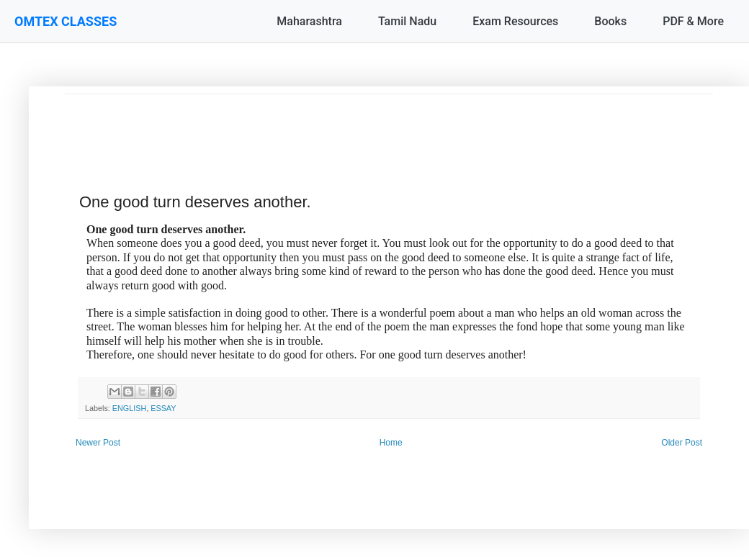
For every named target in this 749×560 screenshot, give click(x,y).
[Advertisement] (389, 127)
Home (391, 443)
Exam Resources (515, 21)
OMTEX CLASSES (66, 21)
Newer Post (98, 443)
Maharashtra (309, 21)
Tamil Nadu (407, 21)
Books (610, 21)
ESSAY (163, 408)
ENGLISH (129, 408)
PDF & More (693, 21)
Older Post (682, 443)
